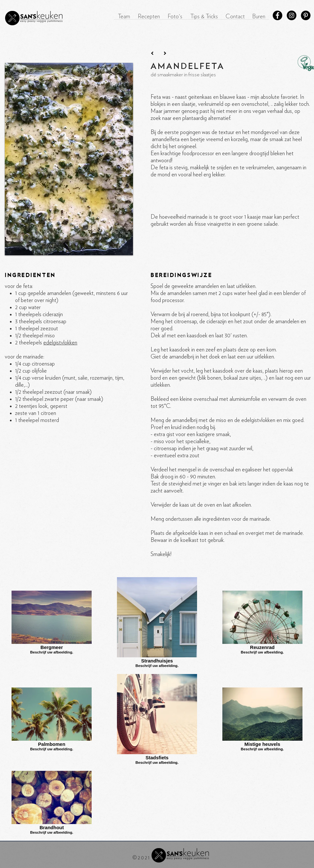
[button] (149, 19)
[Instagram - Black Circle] (292, 15)
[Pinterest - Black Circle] (306, 15)
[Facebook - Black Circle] (277, 15)
